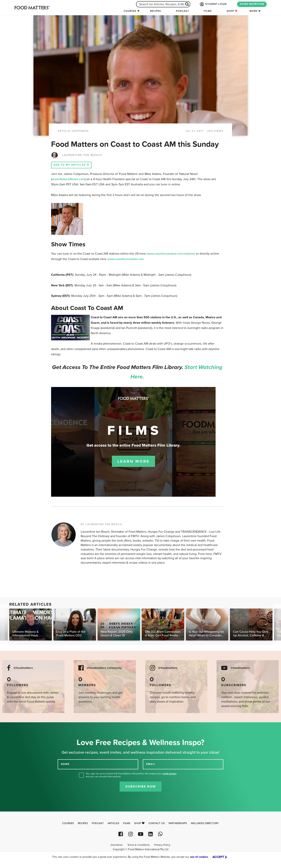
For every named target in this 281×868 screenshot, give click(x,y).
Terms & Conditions (138, 845)
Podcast (182, 11)
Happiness (80, 131)
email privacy (170, 774)
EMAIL (151, 764)
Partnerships (178, 823)
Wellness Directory (205, 823)
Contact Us (157, 823)
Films (208, 11)
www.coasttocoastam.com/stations (171, 254)
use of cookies (199, 857)
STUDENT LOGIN (213, 4)
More (254, 11)
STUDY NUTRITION (252, 4)
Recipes (155, 11)
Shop (232, 11)
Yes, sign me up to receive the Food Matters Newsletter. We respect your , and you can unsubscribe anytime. (131, 775)
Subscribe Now (141, 787)
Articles (113, 823)
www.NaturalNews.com (68, 179)
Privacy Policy (162, 845)
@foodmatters (23, 668)
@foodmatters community (104, 668)
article (64, 131)
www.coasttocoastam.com (126, 259)
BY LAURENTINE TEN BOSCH (101, 524)
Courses (130, 11)
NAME (65, 764)
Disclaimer (117, 845)
